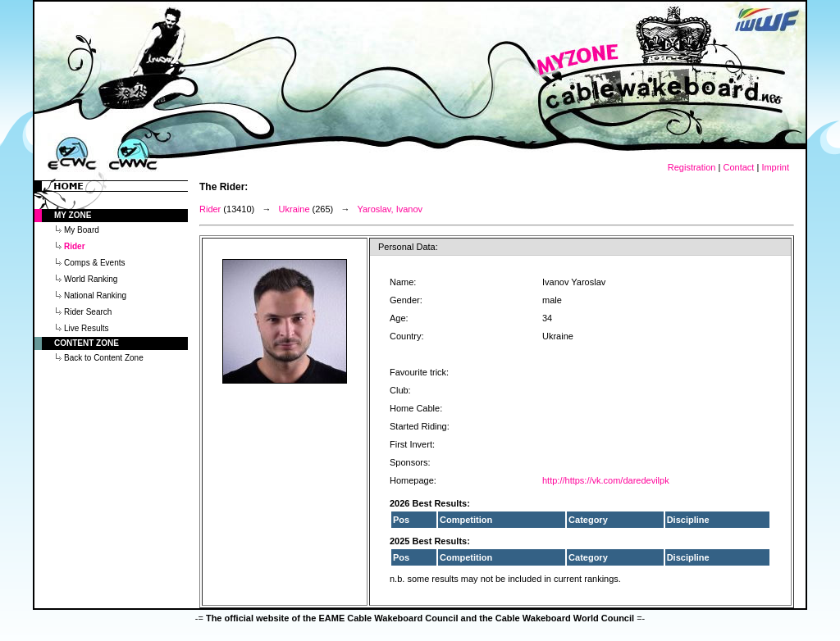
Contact (738, 167)
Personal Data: (408, 247)
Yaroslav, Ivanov (390, 209)
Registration (692, 167)
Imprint (775, 167)
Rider (210, 209)
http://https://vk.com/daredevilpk (606, 480)
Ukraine (294, 209)
